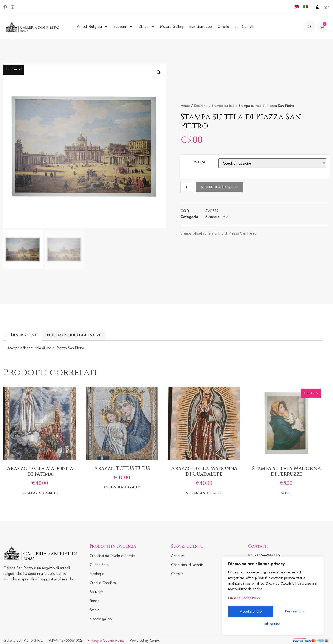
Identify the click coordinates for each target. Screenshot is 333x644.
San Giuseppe (201, 26)
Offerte (223, 26)
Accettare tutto (273, 624)
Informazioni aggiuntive (73, 335)
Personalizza (250, 612)
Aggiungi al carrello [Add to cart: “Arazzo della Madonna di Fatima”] (40, 493)
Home (185, 106)
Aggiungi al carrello (220, 187)
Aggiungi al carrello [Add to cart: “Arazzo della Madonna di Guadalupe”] (204, 493)
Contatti (248, 26)
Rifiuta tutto (295, 612)
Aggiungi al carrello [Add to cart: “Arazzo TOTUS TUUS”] (122, 487)
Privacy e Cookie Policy (244, 600)
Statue (147, 26)
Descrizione (24, 335)
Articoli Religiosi (92, 26)
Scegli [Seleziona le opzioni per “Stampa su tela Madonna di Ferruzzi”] (286, 493)
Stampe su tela (223, 106)
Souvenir (123, 26)
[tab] (24, 335)
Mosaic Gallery (172, 26)
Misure (199, 162)
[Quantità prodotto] (187, 187)
